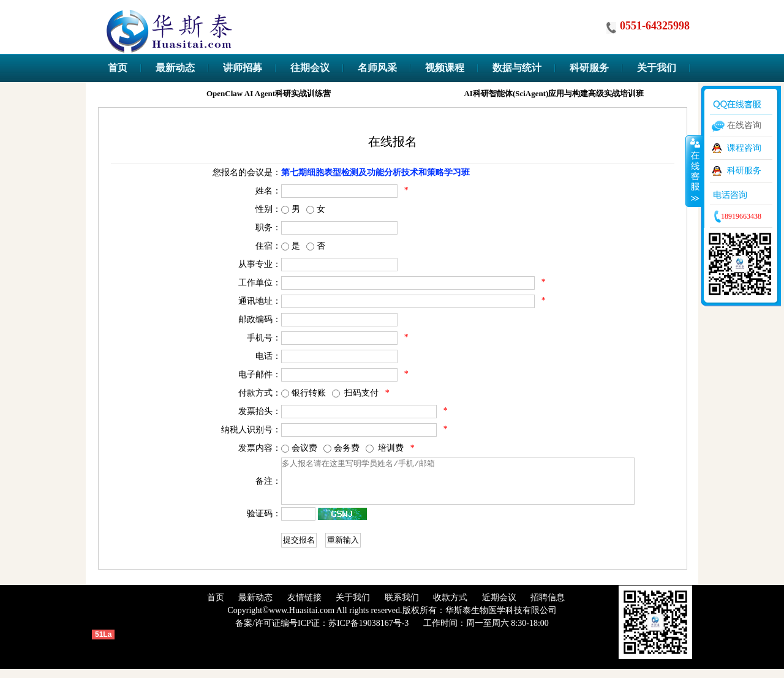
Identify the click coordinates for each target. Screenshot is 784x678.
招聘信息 (548, 607)
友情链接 (304, 607)
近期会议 (499, 607)
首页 (216, 607)
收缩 (694, 171)
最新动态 (255, 607)
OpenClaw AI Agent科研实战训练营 (270, 93)
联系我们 (402, 607)
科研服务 (744, 171)
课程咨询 (744, 148)
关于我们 (353, 607)
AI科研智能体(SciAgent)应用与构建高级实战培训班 (556, 93)
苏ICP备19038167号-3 (368, 632)
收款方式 (450, 607)
